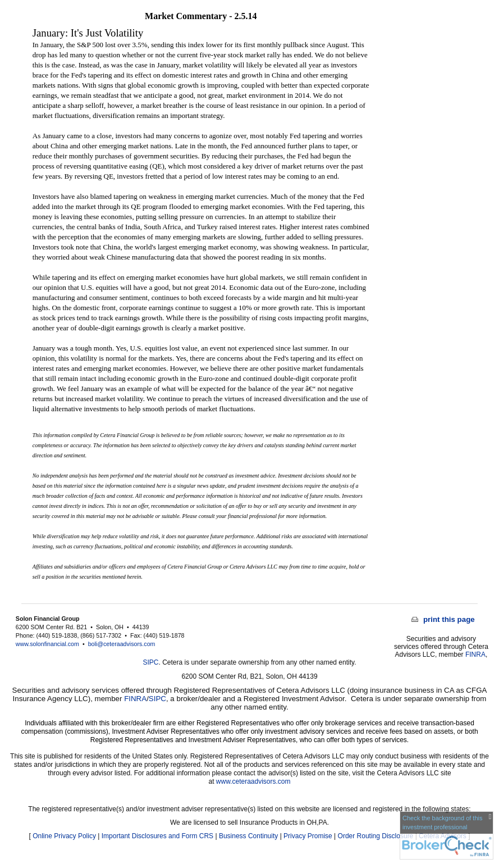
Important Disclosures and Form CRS (157, 836)
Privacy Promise (308, 836)
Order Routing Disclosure (376, 836)
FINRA (475, 655)
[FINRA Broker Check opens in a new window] (447, 835)
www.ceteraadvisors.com (253, 781)
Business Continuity (248, 836)
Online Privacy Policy (64, 836)
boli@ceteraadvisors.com (122, 644)
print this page (443, 619)
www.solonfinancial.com (47, 644)
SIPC (151, 662)
